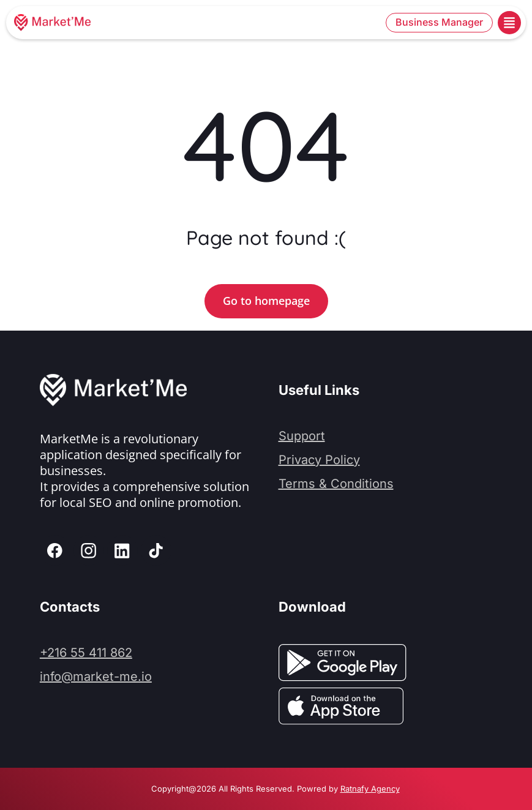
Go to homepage (266, 301)
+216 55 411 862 (86, 653)
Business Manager (439, 22)
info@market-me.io (96, 677)
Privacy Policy (319, 460)
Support (302, 436)
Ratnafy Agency (370, 789)
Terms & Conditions (336, 484)
